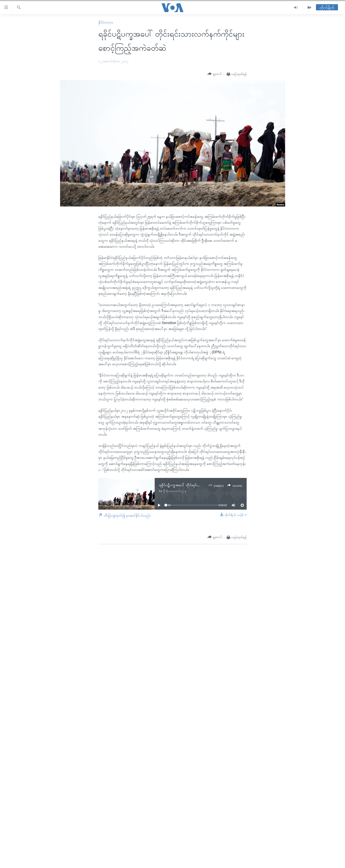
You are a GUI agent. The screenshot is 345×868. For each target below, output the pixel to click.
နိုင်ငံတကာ (106, 22)
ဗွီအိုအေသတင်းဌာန (175, 491)
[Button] (215, 74)
